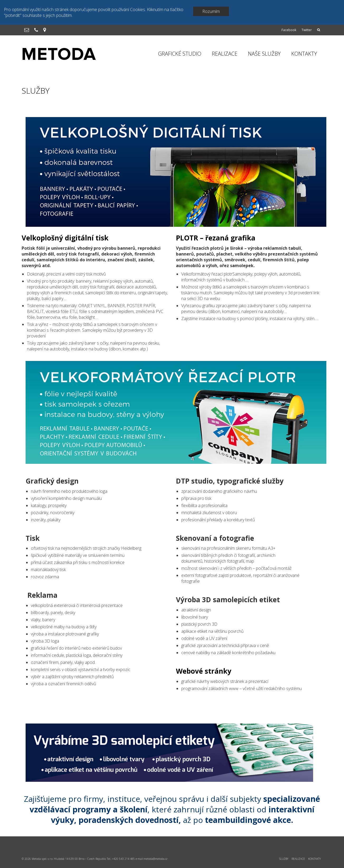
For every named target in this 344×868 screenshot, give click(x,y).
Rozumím (211, 11)
